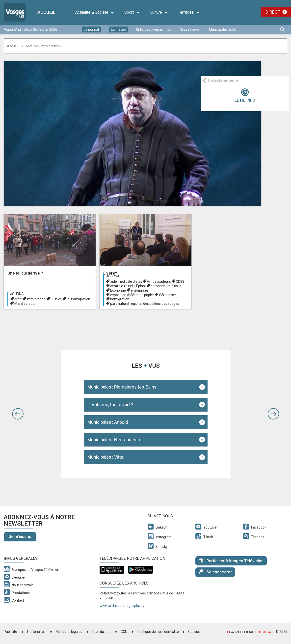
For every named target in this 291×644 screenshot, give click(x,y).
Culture (159, 12)
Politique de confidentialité (158, 632)
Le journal (91, 29)
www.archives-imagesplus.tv (122, 606)
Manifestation (25, 304)
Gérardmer (168, 295)
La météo (118, 29)
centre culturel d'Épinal (128, 286)
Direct (273, 12)
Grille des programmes (154, 29)
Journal (18, 294)
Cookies (194, 632)
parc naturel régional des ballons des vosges (145, 304)
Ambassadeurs (159, 281)
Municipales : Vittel (106, 457)
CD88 (180, 281)
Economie (118, 290)
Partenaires (36, 632)
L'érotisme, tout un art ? (110, 405)
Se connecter (215, 572)
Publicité (10, 632)
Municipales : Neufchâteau (114, 440)
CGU (124, 632)
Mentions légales (69, 632)
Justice (56, 299)
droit (18, 299)
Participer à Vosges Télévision (231, 561)
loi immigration (79, 299)
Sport (132, 12)
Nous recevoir (190, 29)
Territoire (189, 12)
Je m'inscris (20, 537)
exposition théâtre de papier (132, 295)
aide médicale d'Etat (126, 281)
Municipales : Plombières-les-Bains (122, 387)
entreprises (140, 290)
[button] (18, 414)
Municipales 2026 (223, 29)
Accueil (13, 46)
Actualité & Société (95, 12)
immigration (36, 299)
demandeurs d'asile (166, 286)
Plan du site (101, 632)
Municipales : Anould (108, 422)
